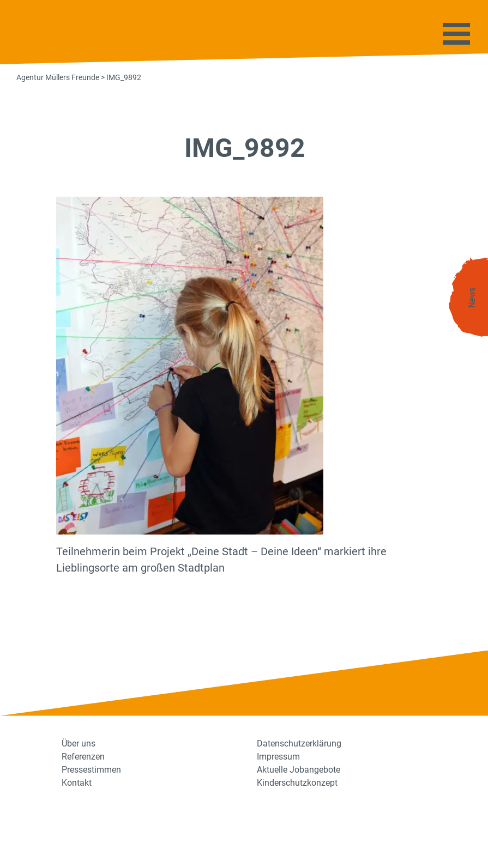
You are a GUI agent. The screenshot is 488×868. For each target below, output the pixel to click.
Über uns (79, 743)
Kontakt (77, 783)
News (472, 298)
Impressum (278, 757)
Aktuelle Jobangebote (299, 770)
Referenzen (83, 757)
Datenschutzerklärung (299, 743)
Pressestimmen (91, 770)
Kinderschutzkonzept (297, 783)
